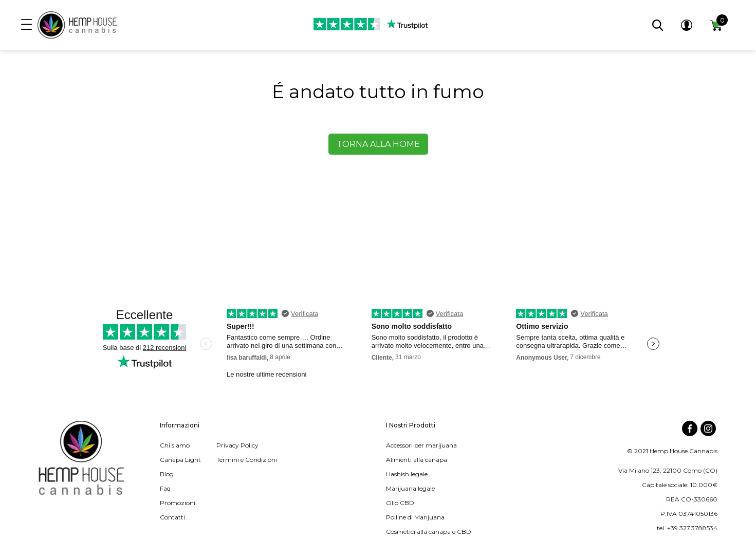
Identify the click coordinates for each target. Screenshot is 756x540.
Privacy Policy (237, 445)
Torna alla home (378, 144)
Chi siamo (175, 445)
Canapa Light (180, 460)
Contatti (172, 517)
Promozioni (178, 503)
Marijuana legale (410, 488)
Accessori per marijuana (421, 445)
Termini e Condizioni (247, 460)
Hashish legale (407, 474)
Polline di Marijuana (415, 517)
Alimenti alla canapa (417, 460)
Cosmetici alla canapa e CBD (429, 532)
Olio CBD (400, 503)
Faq (165, 488)
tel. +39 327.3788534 (687, 528)
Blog (167, 474)
